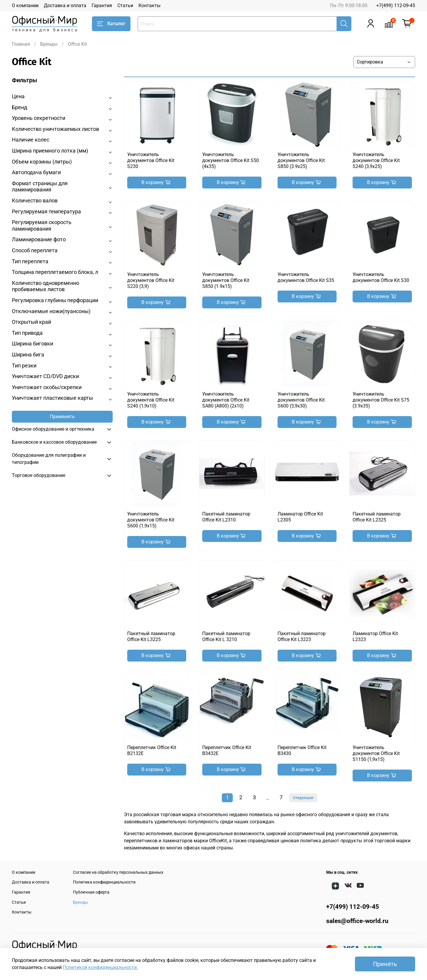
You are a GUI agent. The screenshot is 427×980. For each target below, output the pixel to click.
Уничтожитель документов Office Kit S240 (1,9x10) (151, 400)
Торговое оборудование (39, 475)
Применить (62, 417)
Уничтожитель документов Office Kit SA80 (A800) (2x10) (226, 400)
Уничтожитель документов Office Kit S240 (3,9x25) (376, 160)
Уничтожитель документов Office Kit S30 (381, 277)
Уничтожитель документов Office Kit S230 (151, 160)
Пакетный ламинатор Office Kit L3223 (302, 636)
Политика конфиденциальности (104, 882)
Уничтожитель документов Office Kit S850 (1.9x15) (226, 280)
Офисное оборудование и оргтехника (53, 429)
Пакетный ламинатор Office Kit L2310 (226, 517)
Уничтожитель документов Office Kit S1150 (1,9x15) (376, 753)
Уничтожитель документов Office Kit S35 (306, 277)
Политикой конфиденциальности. (100, 967)
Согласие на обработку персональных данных (118, 872)
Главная (21, 44)
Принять (385, 964)
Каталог (111, 24)
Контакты (149, 5)
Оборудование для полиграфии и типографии (49, 459)
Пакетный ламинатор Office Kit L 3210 (226, 636)
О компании (25, 5)
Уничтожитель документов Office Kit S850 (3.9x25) (301, 160)
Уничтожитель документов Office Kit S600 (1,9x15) (151, 520)
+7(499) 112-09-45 (396, 5)
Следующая (303, 798)
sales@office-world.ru (357, 921)
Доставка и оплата (65, 5)
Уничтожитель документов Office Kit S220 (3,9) (151, 280)
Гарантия (102, 5)
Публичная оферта (91, 892)
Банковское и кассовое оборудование (54, 442)
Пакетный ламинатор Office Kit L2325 (377, 517)
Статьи (125, 5)
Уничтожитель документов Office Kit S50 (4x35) (231, 160)
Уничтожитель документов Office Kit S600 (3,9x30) (301, 400)
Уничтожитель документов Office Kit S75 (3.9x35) (381, 400)
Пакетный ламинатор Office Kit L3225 (151, 636)
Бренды (49, 44)
